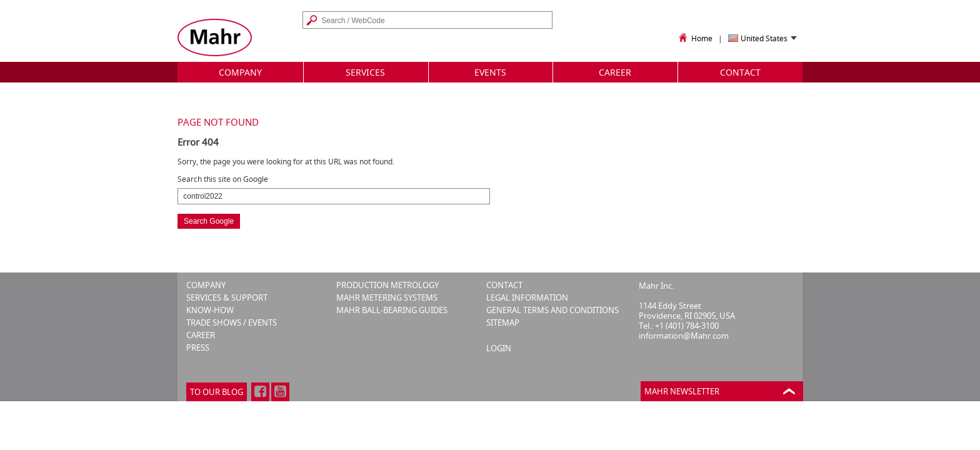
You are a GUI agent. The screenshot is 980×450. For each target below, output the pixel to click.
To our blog (217, 392)
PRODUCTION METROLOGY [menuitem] (387, 285)
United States (764, 39)
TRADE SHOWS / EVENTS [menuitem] (232, 323)
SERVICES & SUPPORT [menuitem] (227, 298)
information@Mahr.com (684, 336)
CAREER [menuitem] (201, 335)
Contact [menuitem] (740, 72)
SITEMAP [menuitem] (503, 323)
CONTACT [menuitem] (504, 285)
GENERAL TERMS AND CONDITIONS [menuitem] (552, 310)
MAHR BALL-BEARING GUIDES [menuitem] (392, 310)
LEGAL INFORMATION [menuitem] (527, 298)
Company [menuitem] (240, 72)
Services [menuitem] (365, 72)
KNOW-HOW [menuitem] (210, 310)
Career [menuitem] (615, 72)
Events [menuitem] (490, 72)
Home (695, 39)
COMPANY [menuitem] (206, 285)
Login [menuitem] (499, 348)
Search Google (209, 221)
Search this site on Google (223, 179)
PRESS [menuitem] (198, 348)
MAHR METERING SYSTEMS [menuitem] (387, 298)
